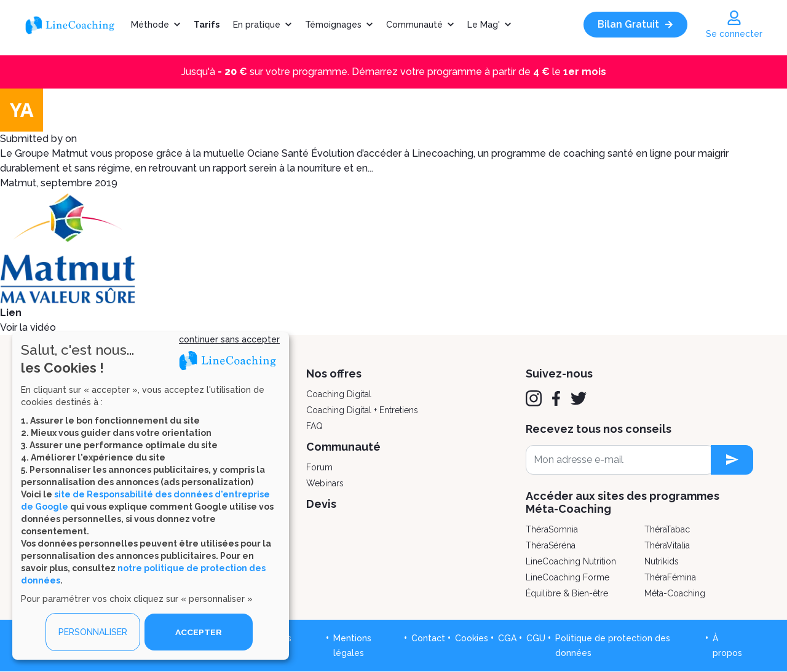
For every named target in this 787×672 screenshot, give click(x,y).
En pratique (257, 25)
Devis (321, 504)
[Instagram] (534, 398)
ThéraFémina (670, 577)
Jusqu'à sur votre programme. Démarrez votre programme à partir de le (394, 72)
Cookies (472, 638)
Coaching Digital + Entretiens (362, 410)
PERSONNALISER (93, 632)
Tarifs (207, 25)
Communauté (414, 25)
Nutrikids (662, 561)
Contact (428, 638)
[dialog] (151, 496)
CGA (507, 638)
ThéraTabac (667, 529)
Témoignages (333, 25)
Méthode (150, 25)
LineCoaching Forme (568, 577)
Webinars (325, 483)
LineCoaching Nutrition (571, 561)
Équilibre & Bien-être (567, 593)
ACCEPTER (199, 632)
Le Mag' (484, 25)
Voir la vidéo (28, 327)
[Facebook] (556, 398)
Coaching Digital (339, 394)
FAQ (314, 426)
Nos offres (334, 374)
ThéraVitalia (667, 545)
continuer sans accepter (229, 339)
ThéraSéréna (551, 545)
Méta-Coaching (675, 593)
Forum (319, 467)
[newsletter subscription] (732, 460)
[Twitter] (579, 398)
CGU (536, 638)
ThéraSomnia (552, 529)
